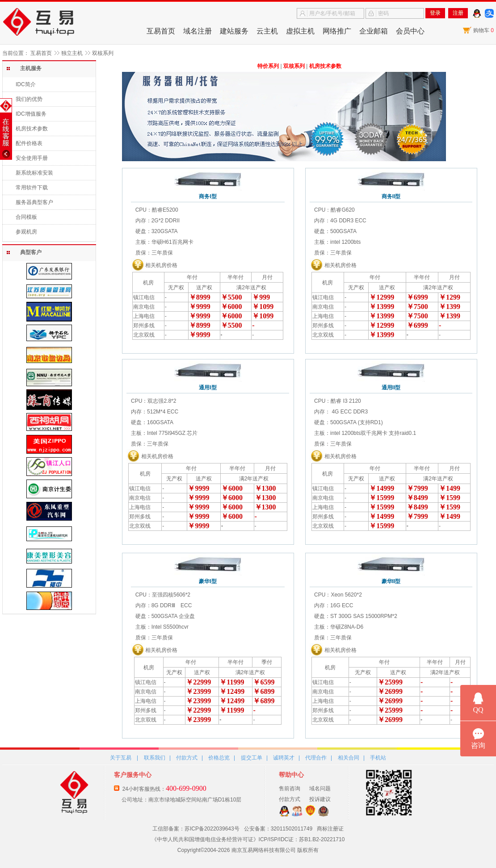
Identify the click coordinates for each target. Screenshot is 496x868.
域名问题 (320, 789)
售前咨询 (290, 789)
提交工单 (252, 758)
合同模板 (26, 217)
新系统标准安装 (34, 173)
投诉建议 (320, 799)
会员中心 (410, 31)
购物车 (483, 30)
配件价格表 (29, 143)
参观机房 (26, 232)
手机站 (378, 758)
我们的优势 (29, 99)
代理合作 (316, 758)
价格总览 (219, 758)
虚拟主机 (300, 31)
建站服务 (234, 31)
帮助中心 (291, 775)
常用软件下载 (32, 188)
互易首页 (161, 31)
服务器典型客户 (34, 202)
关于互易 (121, 758)
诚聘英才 (284, 758)
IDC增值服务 (31, 114)
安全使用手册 (32, 158)
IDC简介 (26, 84)
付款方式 (187, 758)
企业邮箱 (374, 31)
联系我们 (155, 758)
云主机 (267, 31)
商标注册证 (330, 829)
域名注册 (198, 31)
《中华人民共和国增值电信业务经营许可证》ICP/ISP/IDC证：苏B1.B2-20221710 (248, 839)
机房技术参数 (32, 129)
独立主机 (72, 53)
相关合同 (349, 758)
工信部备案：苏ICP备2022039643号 (196, 829)
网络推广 (337, 31)
